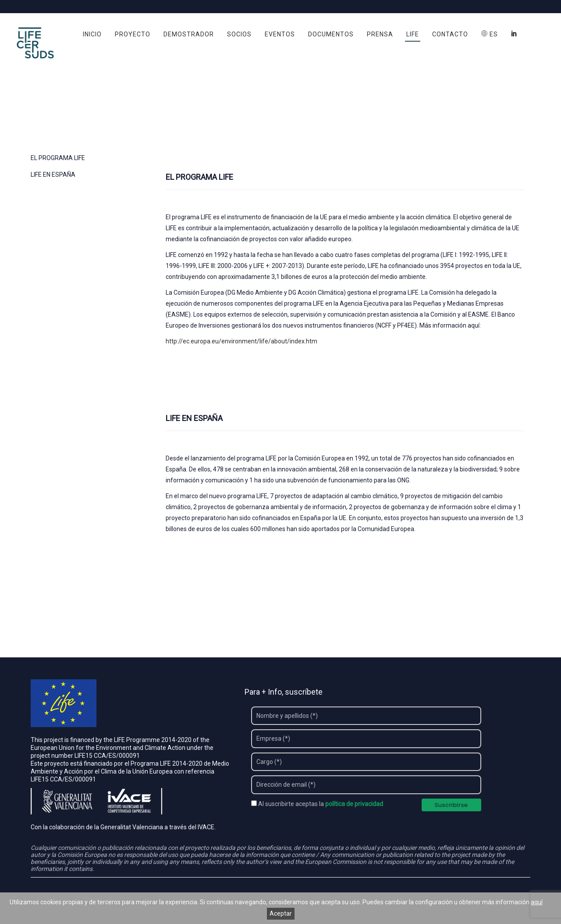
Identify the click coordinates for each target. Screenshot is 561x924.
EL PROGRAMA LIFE (58, 158)
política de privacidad (354, 804)
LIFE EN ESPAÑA (53, 175)
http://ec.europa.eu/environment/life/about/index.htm (241, 341)
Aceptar (281, 913)
